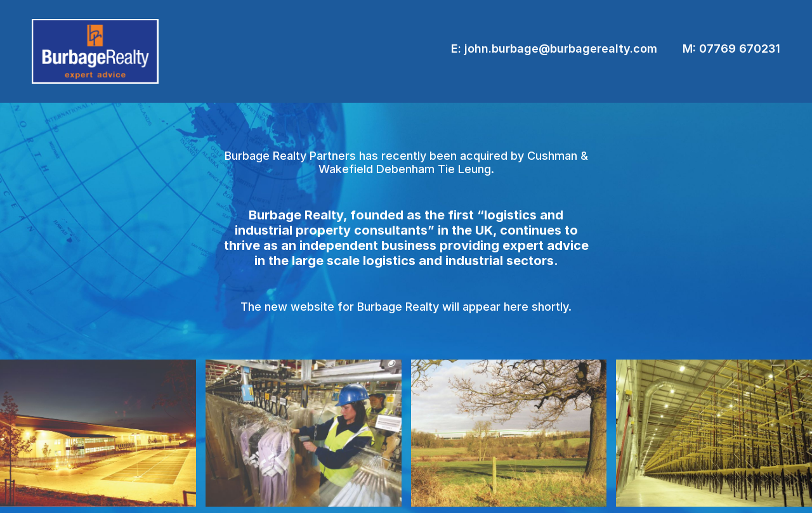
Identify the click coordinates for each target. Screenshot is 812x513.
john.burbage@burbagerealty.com (561, 49)
